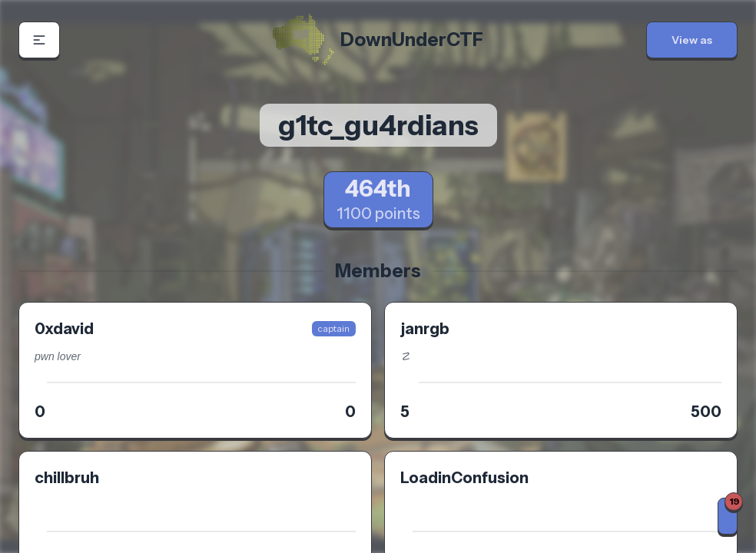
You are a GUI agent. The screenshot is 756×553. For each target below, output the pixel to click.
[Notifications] (728, 516)
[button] (39, 40)
